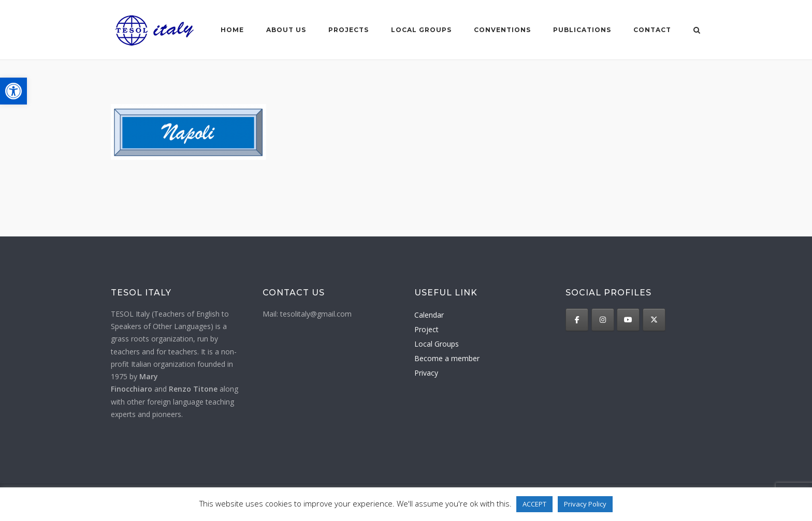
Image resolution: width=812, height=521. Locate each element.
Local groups (421, 30)
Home (232, 30)
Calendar (429, 315)
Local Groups (437, 344)
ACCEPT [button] (534, 504)
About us (286, 30)
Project (426, 329)
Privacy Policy (585, 504)
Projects (349, 30)
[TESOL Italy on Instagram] (603, 320)
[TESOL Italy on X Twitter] (654, 320)
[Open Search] (697, 31)
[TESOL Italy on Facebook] (577, 320)
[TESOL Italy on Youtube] (628, 320)
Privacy (426, 373)
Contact (652, 30)
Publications (582, 30)
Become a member (447, 358)
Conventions (502, 30)
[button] (13, 91)
